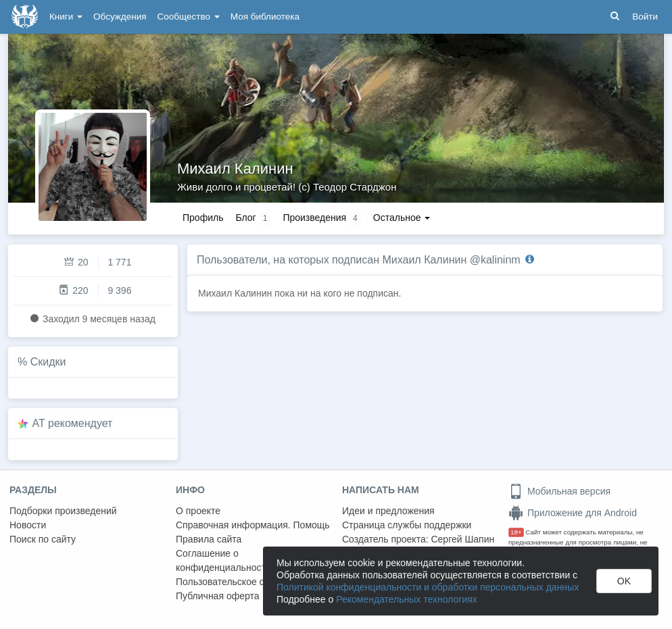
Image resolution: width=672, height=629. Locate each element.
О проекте (198, 511)
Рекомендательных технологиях (407, 599)
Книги (66, 17)
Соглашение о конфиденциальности (223, 560)
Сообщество (189, 17)
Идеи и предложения (388, 511)
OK (624, 581)
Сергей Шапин (462, 539)
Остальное (402, 218)
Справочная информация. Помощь (253, 525)
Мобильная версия (559, 491)
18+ (516, 532)
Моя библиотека (265, 17)
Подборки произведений (63, 511)
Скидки (48, 362)
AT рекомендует (73, 423)
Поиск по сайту (43, 539)
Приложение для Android (573, 513)
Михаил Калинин (235, 169)
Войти (645, 17)
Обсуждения (120, 17)
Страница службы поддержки (407, 525)
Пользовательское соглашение (244, 582)
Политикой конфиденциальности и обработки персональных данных (428, 587)
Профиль (203, 218)
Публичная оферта (218, 596)
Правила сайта (209, 539)
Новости (28, 525)
